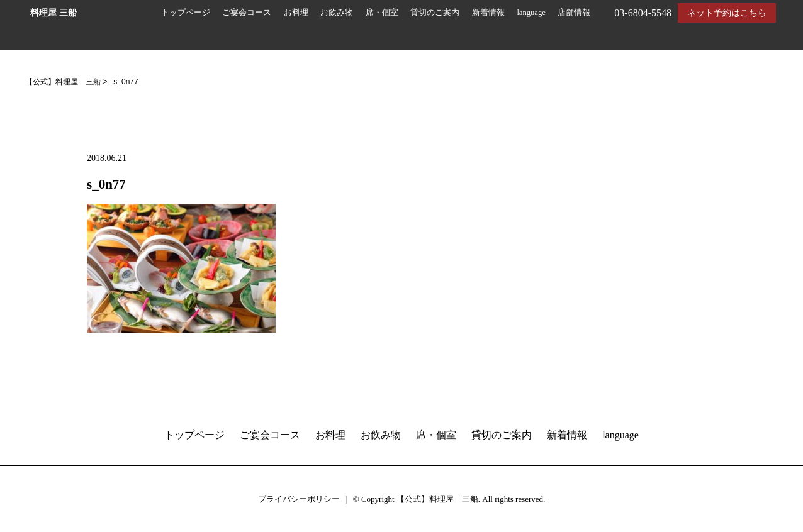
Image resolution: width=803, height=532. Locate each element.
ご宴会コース (247, 13)
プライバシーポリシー (299, 499)
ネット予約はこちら (727, 13)
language (531, 13)
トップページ (186, 13)
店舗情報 (574, 13)
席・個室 (382, 13)
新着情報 (488, 13)
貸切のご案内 (435, 13)
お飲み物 (337, 13)
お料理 (296, 13)
